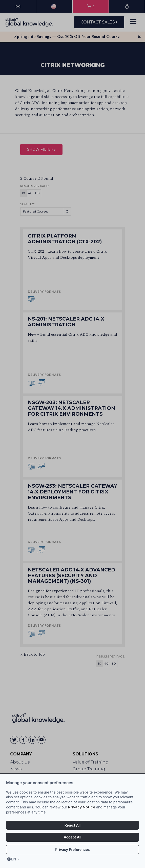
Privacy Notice (82, 807)
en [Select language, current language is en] (14, 859)
